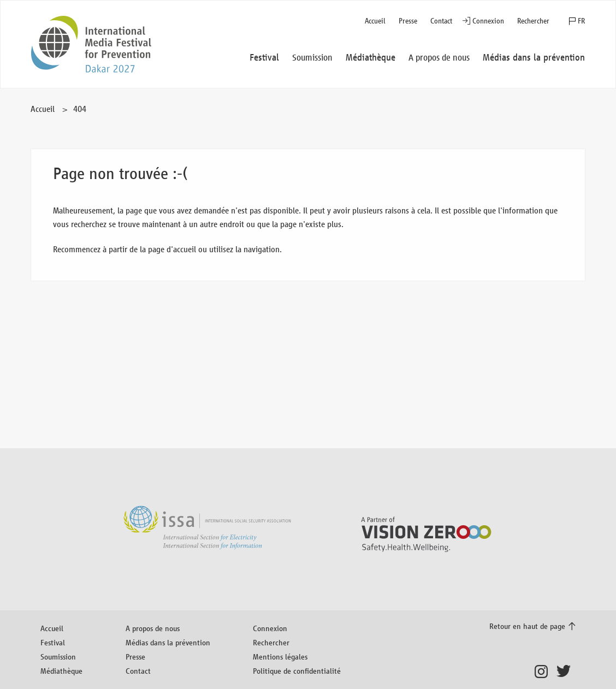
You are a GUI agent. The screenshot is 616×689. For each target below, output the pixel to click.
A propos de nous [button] (439, 58)
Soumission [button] (312, 58)
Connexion (488, 21)
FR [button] (581, 21)
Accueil (375, 21)
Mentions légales (280, 657)
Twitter (566, 672)
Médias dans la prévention (168, 642)
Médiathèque (61, 671)
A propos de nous (153, 628)
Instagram (544, 672)
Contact (441, 21)
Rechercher (533, 21)
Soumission (58, 657)
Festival (53, 642)
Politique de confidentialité (297, 671)
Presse (408, 21)
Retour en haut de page (527, 626)
